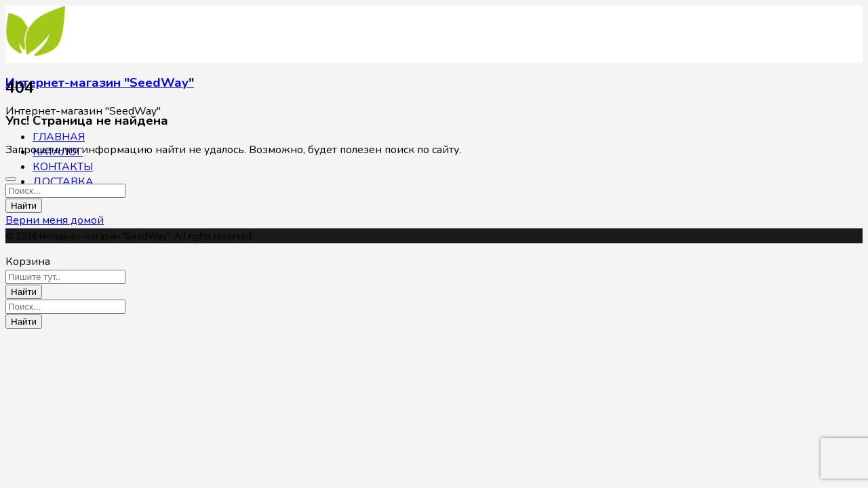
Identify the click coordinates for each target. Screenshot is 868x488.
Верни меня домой (55, 220)
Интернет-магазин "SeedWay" (100, 83)
